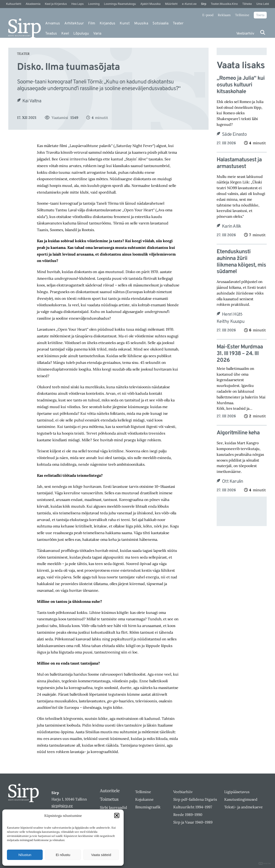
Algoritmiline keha (238, 433)
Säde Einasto (234, 135)
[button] (117, 815)
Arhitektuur (74, 24)
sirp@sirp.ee (62, 806)
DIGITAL (265, 864)
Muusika (141, 24)
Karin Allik (232, 227)
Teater (178, 24)
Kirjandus (108, 24)
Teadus (51, 34)
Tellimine (242, 15)
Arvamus (53, 24)
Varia (97, 34)
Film (92, 24)
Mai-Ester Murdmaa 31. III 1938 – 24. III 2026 (240, 354)
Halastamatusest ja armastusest (239, 163)
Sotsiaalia (160, 24)
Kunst (125, 24)
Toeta (260, 15)
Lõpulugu (81, 34)
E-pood (208, 15)
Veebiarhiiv (245, 34)
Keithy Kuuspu (230, 322)
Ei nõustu (63, 855)
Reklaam (224, 15)
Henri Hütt (232, 315)
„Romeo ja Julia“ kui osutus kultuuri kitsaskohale (241, 85)
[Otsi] (263, 32)
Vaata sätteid (101, 855)
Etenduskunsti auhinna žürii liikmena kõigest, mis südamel (241, 262)
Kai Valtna (32, 101)
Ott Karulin (232, 482)
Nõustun (25, 855)
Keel (65, 34)
